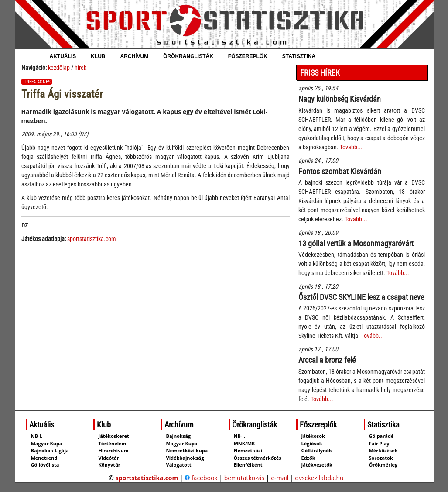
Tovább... (351, 147)
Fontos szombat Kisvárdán (340, 171)
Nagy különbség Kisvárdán (340, 99)
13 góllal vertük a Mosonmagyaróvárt (356, 243)
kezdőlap (59, 68)
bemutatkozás (245, 478)
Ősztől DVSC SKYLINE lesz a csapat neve (361, 297)
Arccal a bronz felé (327, 360)
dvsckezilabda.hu (319, 478)
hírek (80, 68)
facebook (201, 478)
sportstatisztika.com (92, 239)
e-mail (280, 478)
